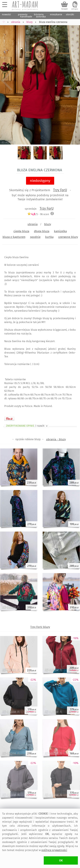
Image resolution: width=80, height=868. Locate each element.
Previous (7, 81)
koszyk (65, 9)
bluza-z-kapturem (14, 237)
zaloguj (75, 9)
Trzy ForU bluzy (40, 627)
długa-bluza (42, 231)
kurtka (49, 237)
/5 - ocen (38, 214)
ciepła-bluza (21, 231)
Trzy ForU (60, 190)
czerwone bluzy (68, 237)
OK (61, 860)
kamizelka (60, 231)
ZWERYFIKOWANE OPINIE (27, 426)
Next (73, 81)
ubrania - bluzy (56, 439)
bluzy (48, 224)
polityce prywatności (54, 850)
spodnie (35, 237)
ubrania (33, 224)
